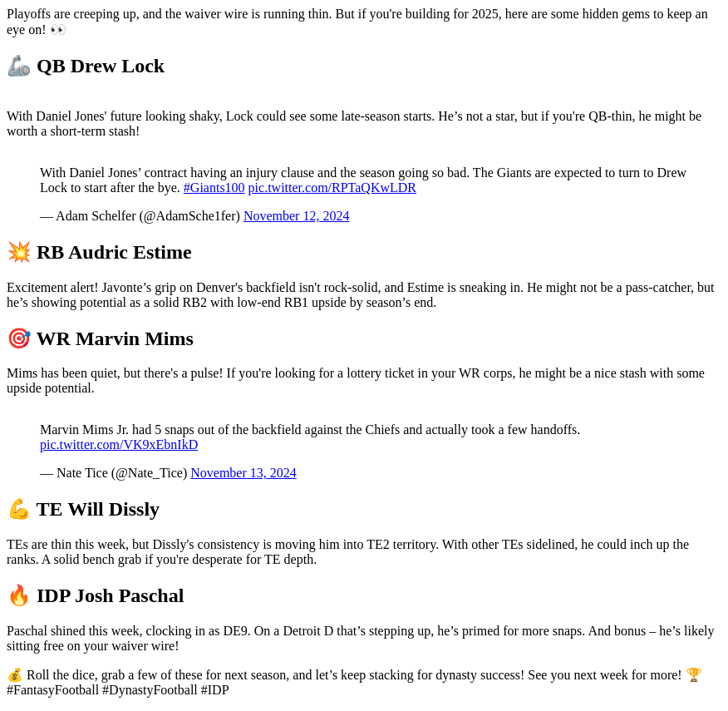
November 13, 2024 (243, 473)
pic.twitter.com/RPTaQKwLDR (332, 188)
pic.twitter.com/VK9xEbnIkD (119, 444)
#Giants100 (214, 188)
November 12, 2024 (297, 216)
